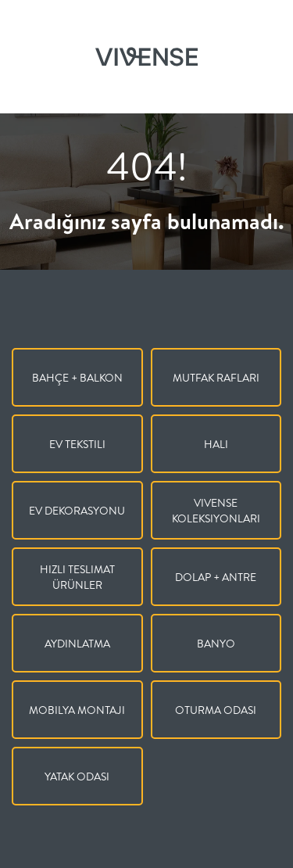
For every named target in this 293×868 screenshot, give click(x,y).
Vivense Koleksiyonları (216, 511)
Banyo (216, 644)
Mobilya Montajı (77, 710)
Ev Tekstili (77, 444)
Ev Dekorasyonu (77, 511)
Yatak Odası (77, 777)
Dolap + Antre (216, 577)
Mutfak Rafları (216, 378)
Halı (216, 444)
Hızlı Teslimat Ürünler (77, 577)
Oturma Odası (216, 710)
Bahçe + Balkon (77, 378)
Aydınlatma (77, 644)
